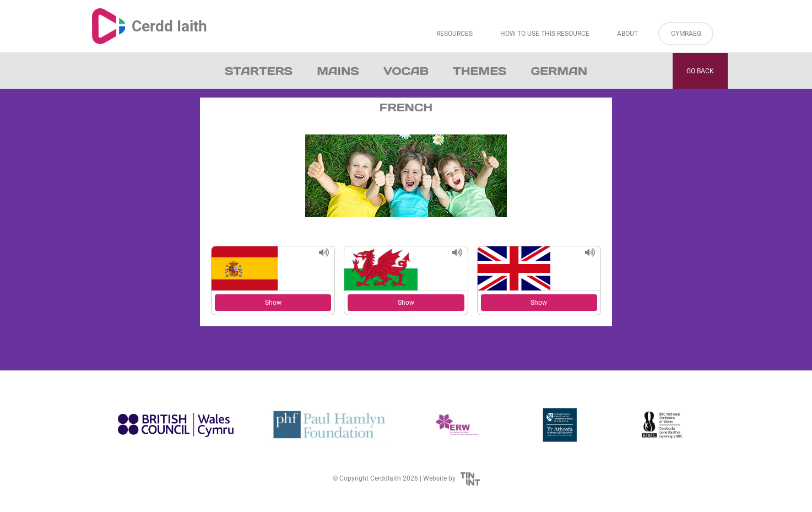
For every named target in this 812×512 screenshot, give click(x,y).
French (406, 107)
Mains (338, 71)
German (559, 71)
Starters (259, 71)
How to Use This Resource (545, 34)
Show (273, 303)
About (627, 34)
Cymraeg (686, 34)
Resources (454, 34)
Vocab (406, 71)
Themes (480, 71)
